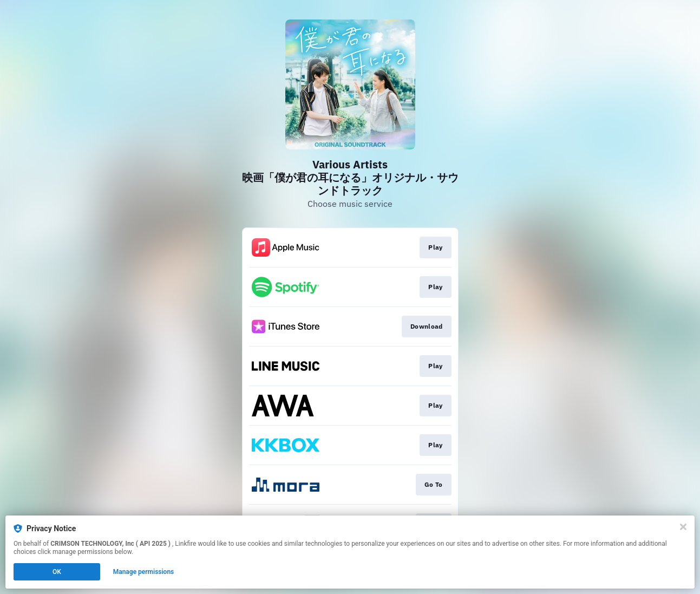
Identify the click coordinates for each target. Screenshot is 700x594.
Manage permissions (144, 572)
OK (57, 572)
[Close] (683, 527)
